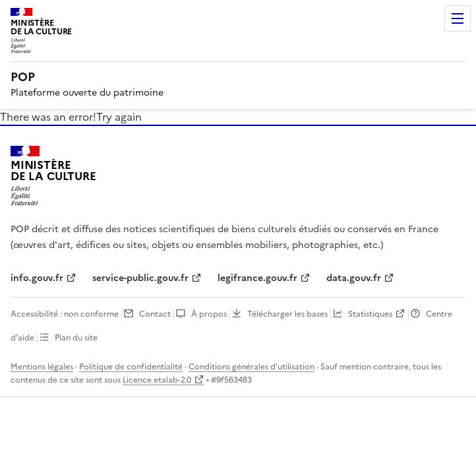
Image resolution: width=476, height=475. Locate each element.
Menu (458, 18)
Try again (119, 117)
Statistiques (370, 314)
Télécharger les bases (287, 314)
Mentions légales (42, 367)
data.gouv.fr (354, 278)
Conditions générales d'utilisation (252, 367)
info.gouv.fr (37, 278)
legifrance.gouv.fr (257, 278)
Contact (155, 314)
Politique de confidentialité (131, 367)
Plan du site (76, 338)
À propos (209, 314)
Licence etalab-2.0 (157, 380)
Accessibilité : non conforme (65, 314)
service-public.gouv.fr (140, 278)
